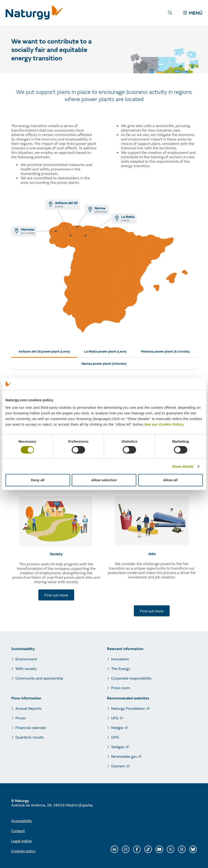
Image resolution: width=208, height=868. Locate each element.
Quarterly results (30, 737)
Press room (121, 688)
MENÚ (193, 13)
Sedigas (118, 747)
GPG (115, 737)
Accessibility (22, 821)
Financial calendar (31, 727)
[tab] (44, 352)
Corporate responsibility (131, 678)
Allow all (170, 480)
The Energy (121, 668)
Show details (183, 466)
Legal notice (22, 841)
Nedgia (117, 727)
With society (26, 668)
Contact (18, 831)
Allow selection (104, 480)
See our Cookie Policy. (164, 424)
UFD (115, 718)
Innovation (120, 659)
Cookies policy (23, 851)
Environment (26, 659)
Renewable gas (124, 756)
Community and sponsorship (39, 678)
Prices (21, 718)
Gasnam (118, 766)
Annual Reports (28, 708)
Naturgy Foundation (128, 708)
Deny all (38, 480)
